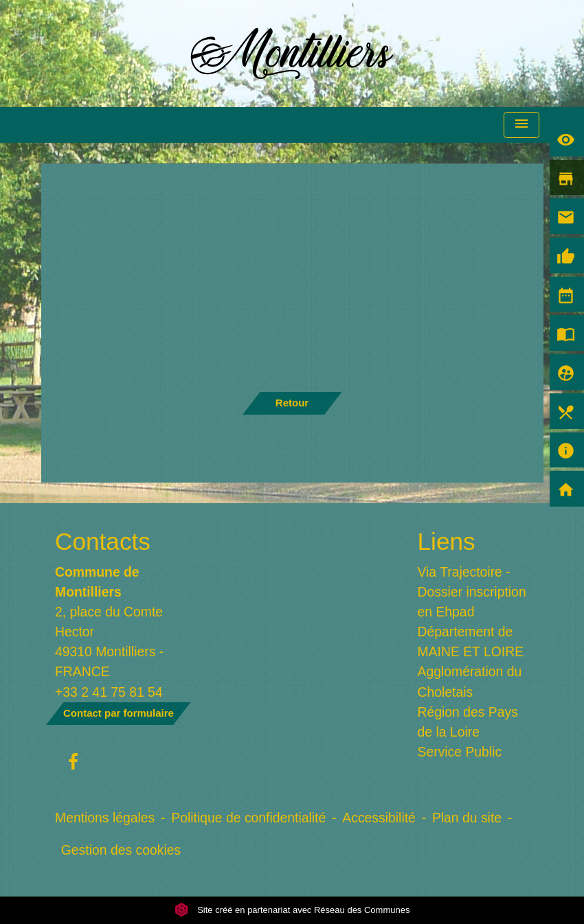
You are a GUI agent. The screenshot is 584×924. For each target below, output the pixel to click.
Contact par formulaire (119, 713)
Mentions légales (105, 818)
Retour (292, 403)
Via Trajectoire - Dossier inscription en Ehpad (472, 592)
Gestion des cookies (121, 850)
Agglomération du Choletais (470, 681)
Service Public (460, 752)
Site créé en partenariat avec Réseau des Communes (292, 910)
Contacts (103, 541)
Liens (447, 541)
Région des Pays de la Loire (468, 722)
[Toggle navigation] (521, 125)
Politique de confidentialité (248, 818)
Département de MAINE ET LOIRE (471, 642)
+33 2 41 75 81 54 (109, 692)
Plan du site (467, 818)
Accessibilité (379, 818)
